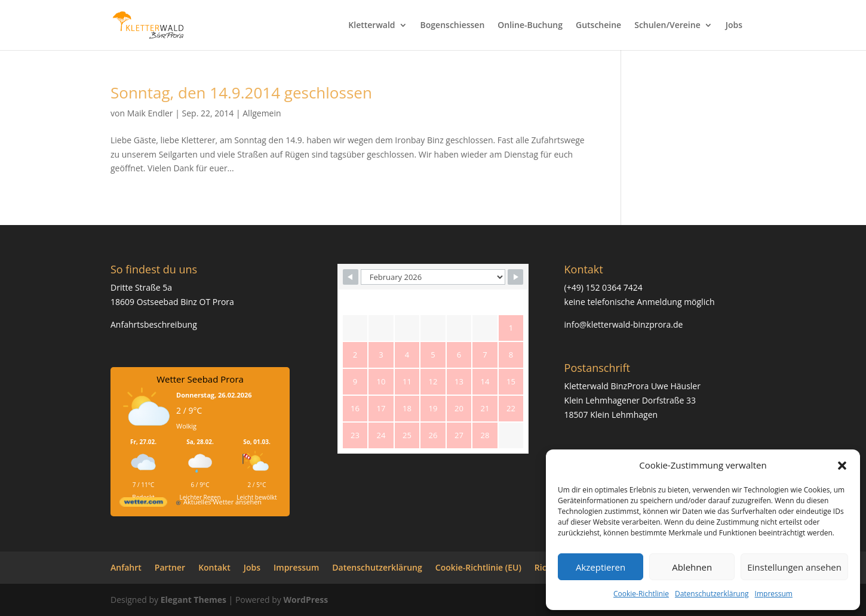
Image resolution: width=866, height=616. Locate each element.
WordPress (305, 600)
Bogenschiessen (453, 26)
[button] (842, 466)
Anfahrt (126, 567)
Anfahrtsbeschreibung (154, 324)
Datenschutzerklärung (712, 594)
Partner (170, 567)
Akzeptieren (601, 567)
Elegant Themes (194, 600)
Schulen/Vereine (667, 26)
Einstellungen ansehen (794, 567)
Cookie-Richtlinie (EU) (478, 567)
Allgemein (262, 113)
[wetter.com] (143, 504)
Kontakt (214, 567)
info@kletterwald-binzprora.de (624, 324)
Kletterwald (371, 26)
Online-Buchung (530, 26)
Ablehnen (692, 567)
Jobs (734, 26)
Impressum (774, 594)
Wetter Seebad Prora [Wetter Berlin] (200, 379)
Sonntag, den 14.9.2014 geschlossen (241, 93)
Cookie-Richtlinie (641, 594)
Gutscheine (598, 26)
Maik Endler (150, 113)
